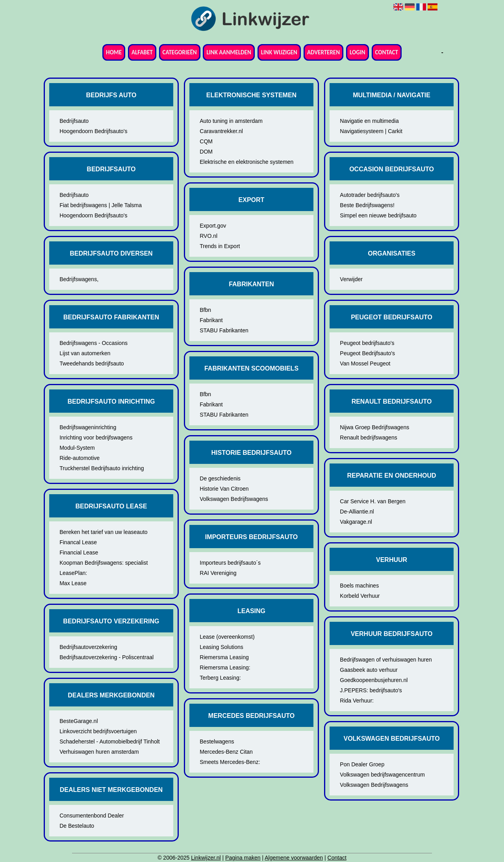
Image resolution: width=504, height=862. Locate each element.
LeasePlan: (73, 573)
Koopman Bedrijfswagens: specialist (104, 563)
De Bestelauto (77, 826)
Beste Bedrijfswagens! (367, 205)
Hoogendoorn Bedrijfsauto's (93, 131)
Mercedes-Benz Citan (226, 752)
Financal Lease (78, 542)
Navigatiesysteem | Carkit (371, 131)
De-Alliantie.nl (357, 512)
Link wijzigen (279, 52)
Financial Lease (79, 552)
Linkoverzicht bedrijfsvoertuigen (98, 731)
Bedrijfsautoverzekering (88, 647)
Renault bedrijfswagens (369, 437)
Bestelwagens (217, 742)
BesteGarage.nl (79, 721)
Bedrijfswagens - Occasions (94, 343)
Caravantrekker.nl (221, 131)
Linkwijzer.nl (206, 858)
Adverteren (323, 52)
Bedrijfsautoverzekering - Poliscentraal (107, 657)
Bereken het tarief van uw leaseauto (103, 532)
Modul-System (77, 448)
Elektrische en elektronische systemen (246, 162)
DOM (206, 152)
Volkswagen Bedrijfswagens (234, 499)
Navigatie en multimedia (369, 121)
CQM (206, 141)
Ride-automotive (80, 458)
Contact (387, 52)
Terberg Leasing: (220, 678)
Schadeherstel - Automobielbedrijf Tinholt (109, 742)
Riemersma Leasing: (225, 667)
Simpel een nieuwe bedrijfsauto (378, 215)
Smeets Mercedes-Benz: (230, 762)
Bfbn (205, 310)
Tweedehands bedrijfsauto (92, 363)
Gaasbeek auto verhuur (369, 670)
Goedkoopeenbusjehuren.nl (374, 680)
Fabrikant (211, 320)
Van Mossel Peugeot (365, 363)
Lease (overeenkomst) (227, 637)
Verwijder (351, 279)
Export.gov (213, 226)
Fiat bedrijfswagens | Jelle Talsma (101, 205)
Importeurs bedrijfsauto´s (230, 563)
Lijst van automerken (85, 353)
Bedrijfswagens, (79, 279)
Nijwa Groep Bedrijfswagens (374, 427)
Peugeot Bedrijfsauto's (367, 353)
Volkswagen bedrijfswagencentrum (382, 775)
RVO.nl (208, 236)
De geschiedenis (220, 478)
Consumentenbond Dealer (92, 816)
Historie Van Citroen (224, 489)
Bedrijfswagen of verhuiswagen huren (386, 660)
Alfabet (142, 52)
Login (358, 52)
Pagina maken (243, 858)
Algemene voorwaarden (294, 858)
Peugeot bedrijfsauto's (367, 343)
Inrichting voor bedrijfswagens (96, 437)
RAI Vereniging (218, 573)
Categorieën (180, 52)
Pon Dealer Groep (362, 764)
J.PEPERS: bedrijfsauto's (371, 690)
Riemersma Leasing (224, 657)
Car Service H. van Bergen (373, 501)
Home (114, 52)
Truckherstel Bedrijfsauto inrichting (102, 468)
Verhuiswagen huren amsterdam (99, 752)
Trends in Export (220, 246)
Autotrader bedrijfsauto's (370, 195)
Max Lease (73, 583)
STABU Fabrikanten (224, 330)
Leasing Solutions (221, 647)
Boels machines (359, 586)
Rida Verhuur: (357, 701)
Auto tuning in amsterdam (231, 121)
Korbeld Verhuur (360, 596)
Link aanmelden (229, 52)
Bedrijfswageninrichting (88, 427)
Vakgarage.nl (356, 522)
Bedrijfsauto (74, 121)
